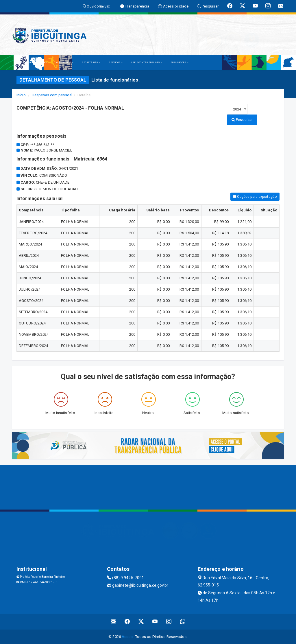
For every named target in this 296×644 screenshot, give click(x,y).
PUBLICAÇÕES (179, 62)
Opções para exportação (255, 197)
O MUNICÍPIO (65, 62)
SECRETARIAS (91, 62)
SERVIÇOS (116, 62)
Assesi (128, 637)
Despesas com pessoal (52, 95)
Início (21, 95)
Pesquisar (242, 120)
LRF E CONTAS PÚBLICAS (147, 62)
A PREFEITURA (38, 62)
